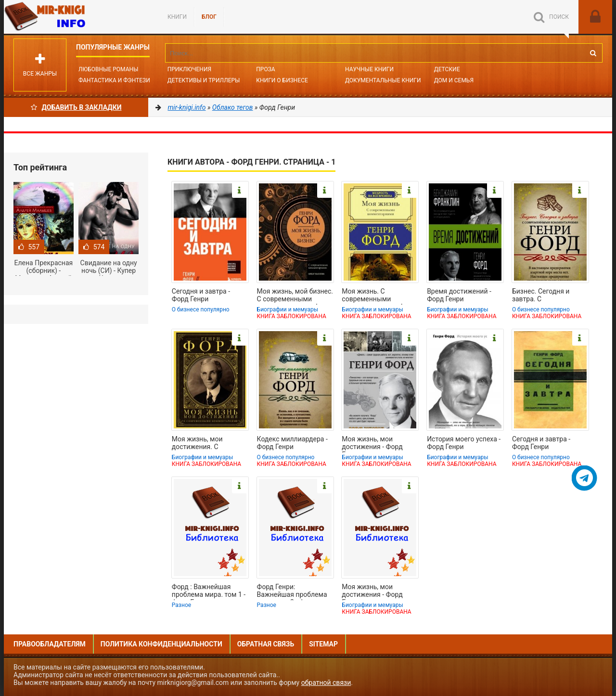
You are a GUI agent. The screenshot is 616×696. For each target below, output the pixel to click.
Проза (265, 69)
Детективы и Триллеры (204, 80)
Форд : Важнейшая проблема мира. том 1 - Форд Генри (209, 592)
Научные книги (369, 69)
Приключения (189, 69)
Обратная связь (266, 644)
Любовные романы (108, 69)
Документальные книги (383, 80)
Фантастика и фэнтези (114, 80)
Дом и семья (454, 80)
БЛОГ (209, 17)
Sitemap (323, 644)
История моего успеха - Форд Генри (464, 443)
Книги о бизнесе (282, 80)
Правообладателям (50, 644)
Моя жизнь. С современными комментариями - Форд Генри (379, 296)
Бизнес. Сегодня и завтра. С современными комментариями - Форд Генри (549, 296)
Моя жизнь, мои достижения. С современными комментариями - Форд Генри (209, 444)
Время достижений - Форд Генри (459, 295)
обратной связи (326, 683)
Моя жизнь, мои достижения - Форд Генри (372, 444)
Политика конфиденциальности (161, 644)
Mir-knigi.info (76, 17)
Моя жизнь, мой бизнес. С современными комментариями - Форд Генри (295, 296)
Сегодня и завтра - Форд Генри (201, 295)
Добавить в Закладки (76, 107)
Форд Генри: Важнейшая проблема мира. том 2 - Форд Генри (292, 592)
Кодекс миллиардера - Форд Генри (292, 443)
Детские (447, 69)
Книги (177, 17)
